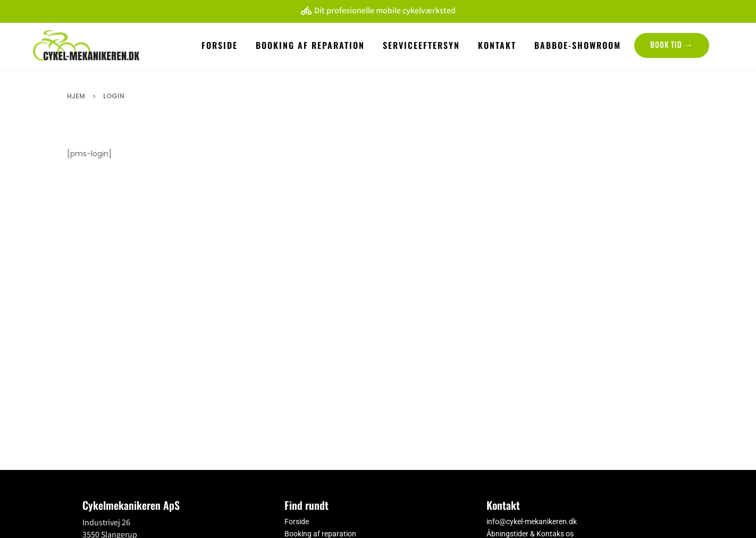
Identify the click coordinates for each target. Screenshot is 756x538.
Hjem (76, 96)
